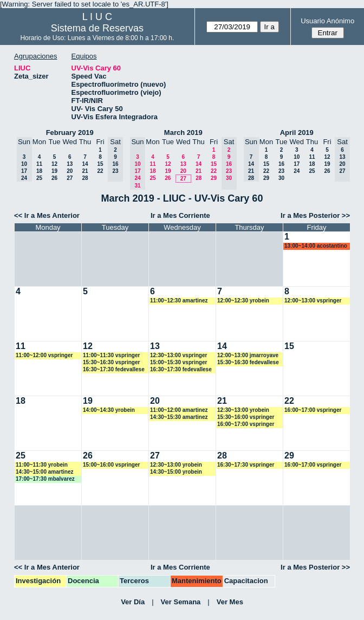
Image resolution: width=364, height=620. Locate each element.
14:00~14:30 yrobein (109, 410)
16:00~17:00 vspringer (246, 424)
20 (70, 171)
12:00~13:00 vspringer (313, 301)
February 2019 (70, 133)
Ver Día (133, 602)
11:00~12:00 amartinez (179, 410)
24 (297, 171)
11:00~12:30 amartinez (179, 301)
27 (70, 178)
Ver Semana (181, 602)
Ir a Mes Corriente (180, 215)
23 (281, 171)
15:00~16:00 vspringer (111, 465)
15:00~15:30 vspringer (178, 362)
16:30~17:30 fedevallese (114, 369)
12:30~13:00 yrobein (243, 410)
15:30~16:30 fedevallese (248, 362)
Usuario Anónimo (327, 21)
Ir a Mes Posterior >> (315, 215)
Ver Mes (230, 602)
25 (39, 178)
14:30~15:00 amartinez (44, 472)
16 (281, 164)
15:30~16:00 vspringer (246, 417)
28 (85, 178)
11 (39, 164)
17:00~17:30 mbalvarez (45, 479)
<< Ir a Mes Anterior (47, 215)
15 (100, 164)
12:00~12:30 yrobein (243, 301)
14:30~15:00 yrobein (176, 472)
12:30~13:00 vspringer (178, 355)
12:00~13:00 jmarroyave (248, 355)
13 (70, 164)
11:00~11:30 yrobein (42, 465)
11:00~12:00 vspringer (44, 355)
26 (54, 178)
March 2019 (183, 133)
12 (54, 164)
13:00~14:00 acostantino (316, 246)
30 (281, 178)
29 (214, 178)
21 (85, 171)
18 (39, 171)
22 (100, 171)
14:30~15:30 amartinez (179, 417)
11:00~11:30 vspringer (111, 355)
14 (85, 164)
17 (297, 164)
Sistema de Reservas (97, 28)
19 (54, 171)
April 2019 (297, 133)
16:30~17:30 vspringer (246, 465)
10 (297, 157)
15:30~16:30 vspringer (111, 362)
